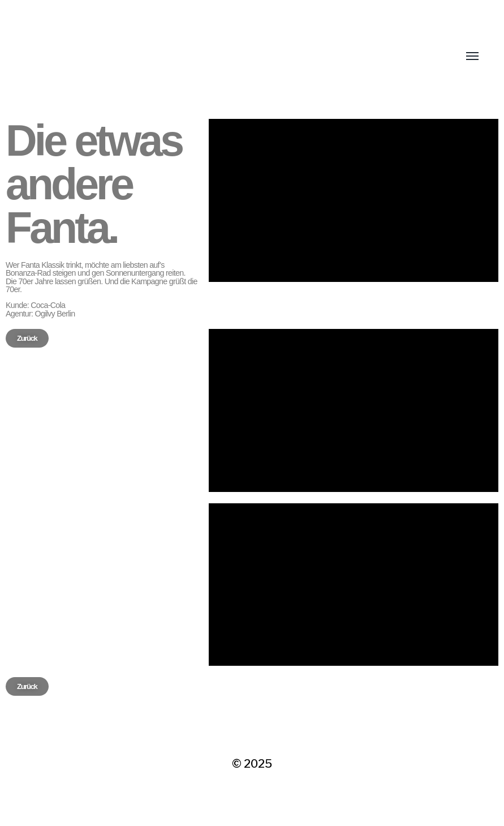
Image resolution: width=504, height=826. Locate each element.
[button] (27, 338)
